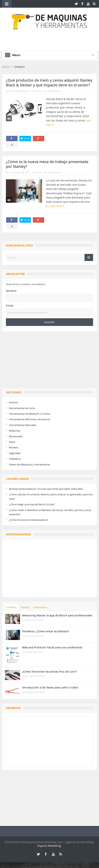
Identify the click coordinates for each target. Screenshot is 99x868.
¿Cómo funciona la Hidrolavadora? (29, 520)
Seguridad (15, 453)
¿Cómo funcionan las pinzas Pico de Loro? (49, 672)
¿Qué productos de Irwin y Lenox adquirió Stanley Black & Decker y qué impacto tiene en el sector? (49, 83)
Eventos (14, 402)
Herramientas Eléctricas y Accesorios (30, 419)
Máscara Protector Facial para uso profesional (52, 647)
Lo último (11, 607)
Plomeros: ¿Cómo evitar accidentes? (46, 631)
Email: (10, 306)
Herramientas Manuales (23, 425)
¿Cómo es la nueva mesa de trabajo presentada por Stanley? (47, 164)
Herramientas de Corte (22, 408)
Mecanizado (16, 436)
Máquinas (15, 431)
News (38, 91)
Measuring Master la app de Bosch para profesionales (57, 615)
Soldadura (15, 459)
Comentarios (40, 607)
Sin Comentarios (52, 91)
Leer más (57, 206)
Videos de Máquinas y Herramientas (29, 464)
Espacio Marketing (49, 846)
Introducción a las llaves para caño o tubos (50, 687)
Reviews (14, 447)
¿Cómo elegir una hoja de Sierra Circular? (32, 504)
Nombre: (12, 291)
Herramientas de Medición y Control (30, 414)
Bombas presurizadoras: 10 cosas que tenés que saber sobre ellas (46, 489)
